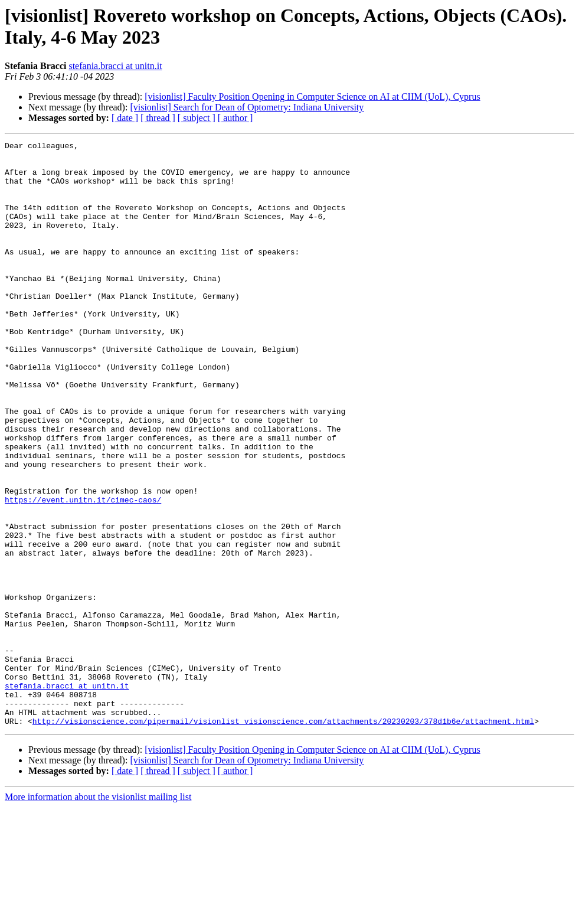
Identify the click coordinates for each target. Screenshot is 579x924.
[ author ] (235, 118)
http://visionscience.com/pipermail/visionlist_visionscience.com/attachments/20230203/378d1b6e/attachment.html (283, 838)
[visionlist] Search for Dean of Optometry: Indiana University (247, 107)
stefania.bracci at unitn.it (115, 66)
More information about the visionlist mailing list (98, 914)
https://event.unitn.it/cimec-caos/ (83, 572)
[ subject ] (197, 118)
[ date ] (125, 118)
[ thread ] (158, 118)
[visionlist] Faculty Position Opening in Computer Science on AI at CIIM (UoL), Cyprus (312, 97)
